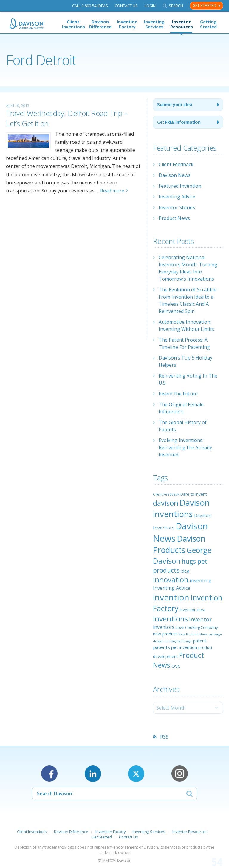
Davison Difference (100, 24)
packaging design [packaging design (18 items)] (178, 641)
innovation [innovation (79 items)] (171, 580)
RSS (164, 737)
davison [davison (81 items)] (166, 503)
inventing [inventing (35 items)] (201, 580)
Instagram (180, 774)
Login (150, 6)
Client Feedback (176, 164)
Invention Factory (127, 24)
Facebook (49, 774)
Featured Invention (180, 186)
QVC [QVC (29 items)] (176, 666)
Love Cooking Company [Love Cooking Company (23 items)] (197, 627)
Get (179, 122)
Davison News (175, 175)
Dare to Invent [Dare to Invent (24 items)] (194, 494)
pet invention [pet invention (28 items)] (184, 647)
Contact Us (126, 6)
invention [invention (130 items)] (171, 597)
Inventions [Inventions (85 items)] (170, 619)
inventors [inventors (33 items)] (164, 627)
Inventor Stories (177, 207)
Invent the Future (178, 394)
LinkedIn (93, 774)
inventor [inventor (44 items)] (200, 619)
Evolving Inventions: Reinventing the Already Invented (185, 447)
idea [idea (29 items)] (185, 571)
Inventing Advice (177, 197)
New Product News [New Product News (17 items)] (193, 634)
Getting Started (208, 24)
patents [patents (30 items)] (161, 647)
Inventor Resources (181, 24)
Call (90, 6)
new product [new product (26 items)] (165, 634)
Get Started (205, 6)
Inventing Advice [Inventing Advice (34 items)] (172, 588)
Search (176, 6)
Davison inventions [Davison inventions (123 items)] (181, 508)
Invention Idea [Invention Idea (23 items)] (192, 610)
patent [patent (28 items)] (200, 641)
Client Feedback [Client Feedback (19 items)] (166, 494)
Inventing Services (154, 24)
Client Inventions (73, 24)
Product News (174, 218)
